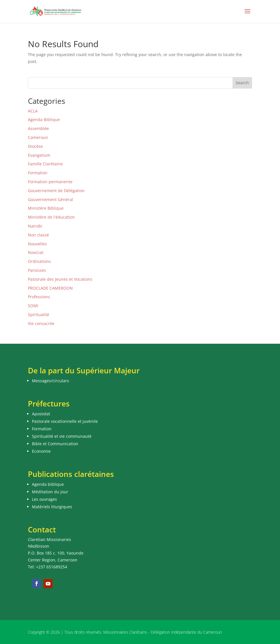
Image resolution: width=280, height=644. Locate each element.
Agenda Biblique (44, 120)
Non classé (38, 235)
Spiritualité (39, 315)
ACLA (33, 111)
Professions (39, 297)
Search (242, 83)
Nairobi (35, 226)
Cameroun (38, 137)
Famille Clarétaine (45, 164)
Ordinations (39, 261)
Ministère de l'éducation (51, 217)
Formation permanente (50, 182)
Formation (38, 173)
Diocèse (35, 146)
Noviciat (36, 252)
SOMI (33, 306)
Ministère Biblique (46, 208)
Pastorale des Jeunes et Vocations (60, 279)
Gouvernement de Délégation (56, 191)
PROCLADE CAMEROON (50, 288)
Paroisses (37, 270)
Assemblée (38, 128)
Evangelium (39, 155)
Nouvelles (37, 244)
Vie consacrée (41, 323)
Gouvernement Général (51, 199)
